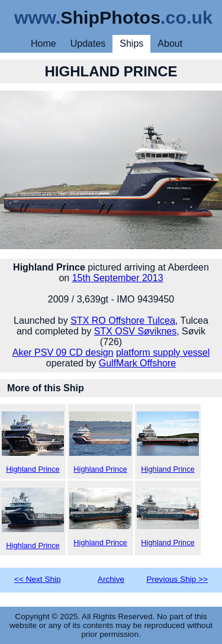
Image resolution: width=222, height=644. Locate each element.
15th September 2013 (118, 278)
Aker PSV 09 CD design (63, 352)
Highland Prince (33, 442)
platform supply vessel (163, 352)
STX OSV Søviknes (136, 331)
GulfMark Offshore (137, 363)
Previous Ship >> (177, 579)
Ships (131, 44)
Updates (88, 44)
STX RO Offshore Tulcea (123, 321)
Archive (111, 579)
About (170, 44)
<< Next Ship (38, 579)
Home (44, 44)
